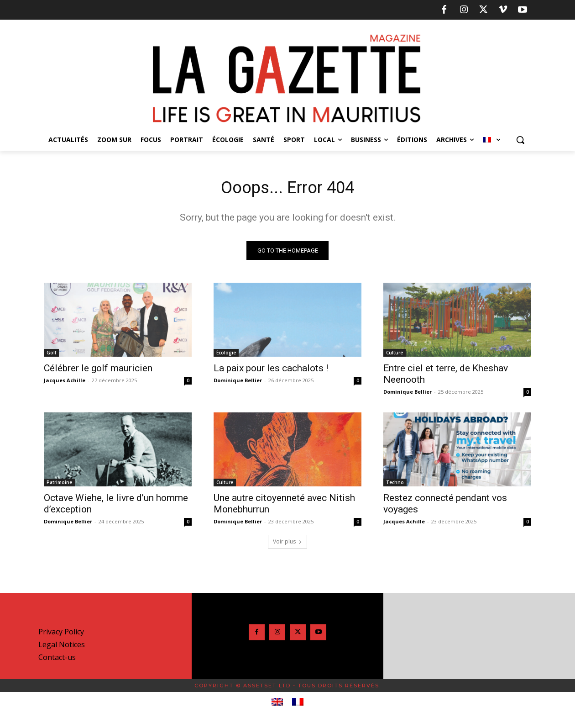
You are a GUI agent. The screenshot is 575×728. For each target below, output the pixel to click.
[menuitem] (491, 140)
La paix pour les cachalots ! (271, 370)
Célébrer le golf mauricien (98, 370)
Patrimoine (59, 485)
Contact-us (57, 659)
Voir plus (287, 544)
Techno (395, 485)
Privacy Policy (61, 634)
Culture (395, 355)
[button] (520, 140)
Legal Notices (62, 647)
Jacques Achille (65, 382)
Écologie (226, 355)
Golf (51, 355)
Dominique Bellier (238, 382)
